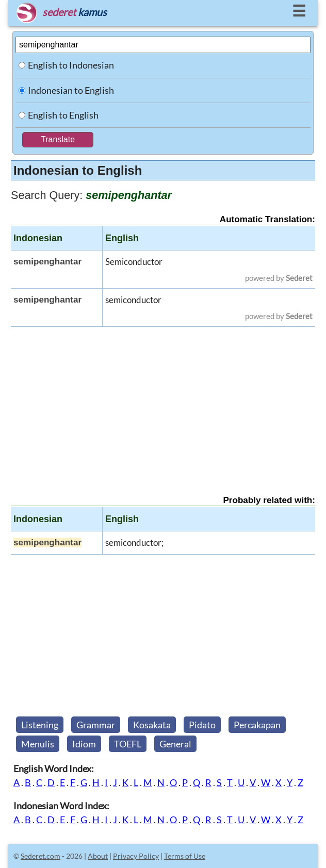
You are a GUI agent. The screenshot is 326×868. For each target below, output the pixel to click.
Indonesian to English (71, 90)
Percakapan (257, 725)
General (175, 744)
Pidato (202, 725)
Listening (40, 725)
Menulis (38, 744)
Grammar (96, 725)
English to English (63, 115)
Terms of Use (185, 856)
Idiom (84, 744)
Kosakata (152, 725)
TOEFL (128, 744)
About (98, 856)
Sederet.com (40, 856)
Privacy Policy (136, 856)
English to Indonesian (71, 65)
